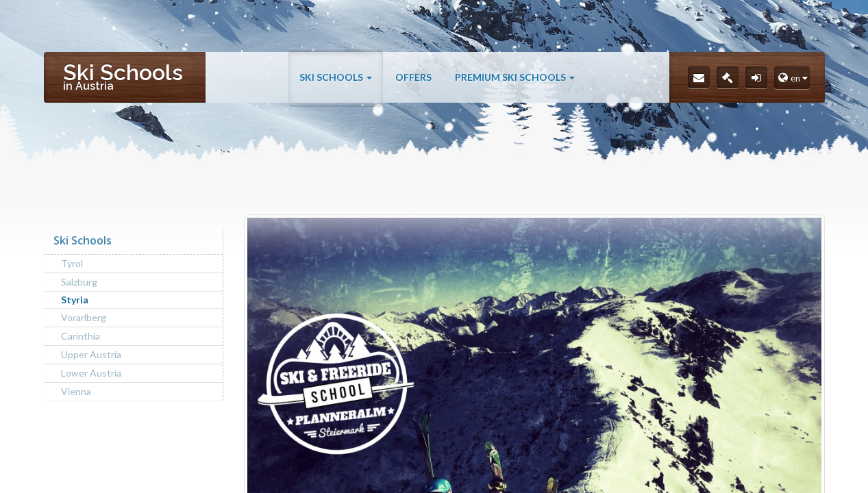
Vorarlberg (84, 317)
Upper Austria (91, 354)
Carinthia (80, 336)
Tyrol (72, 263)
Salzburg (79, 282)
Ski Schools (336, 77)
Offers (413, 77)
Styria (75, 300)
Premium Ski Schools (515, 77)
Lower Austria (91, 373)
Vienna (76, 391)
